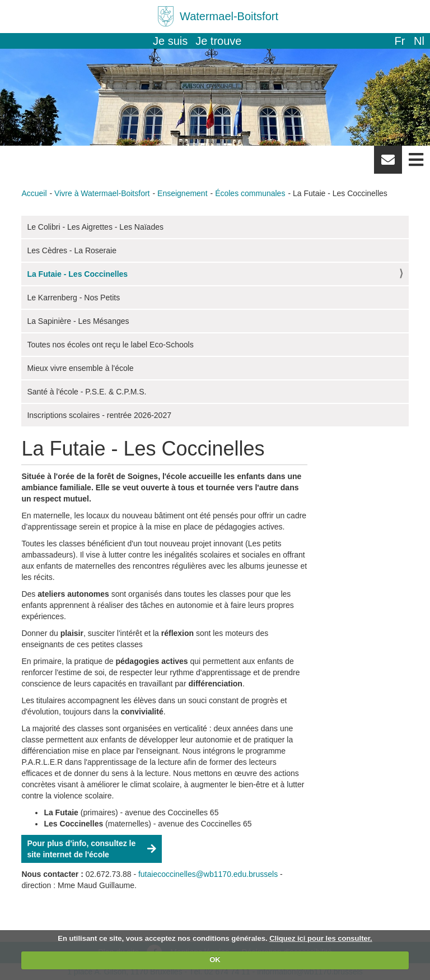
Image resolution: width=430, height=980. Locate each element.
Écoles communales (250, 193)
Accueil (34, 193)
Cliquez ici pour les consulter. (321, 938)
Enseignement (183, 193)
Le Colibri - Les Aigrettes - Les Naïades (95, 227)
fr (399, 41)
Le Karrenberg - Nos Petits (73, 298)
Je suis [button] (170, 41)
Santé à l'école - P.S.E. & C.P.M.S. (87, 392)
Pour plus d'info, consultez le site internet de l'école (81, 849)
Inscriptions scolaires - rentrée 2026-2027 (99, 415)
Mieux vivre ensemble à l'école (80, 368)
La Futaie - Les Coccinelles (77, 274)
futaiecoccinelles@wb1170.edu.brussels (208, 874)
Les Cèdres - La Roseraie (72, 250)
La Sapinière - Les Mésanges (78, 321)
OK (215, 960)
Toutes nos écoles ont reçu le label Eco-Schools (110, 345)
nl (419, 41)
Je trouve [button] (218, 41)
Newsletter (388, 164)
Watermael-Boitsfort (229, 16)
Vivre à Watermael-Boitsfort (102, 193)
